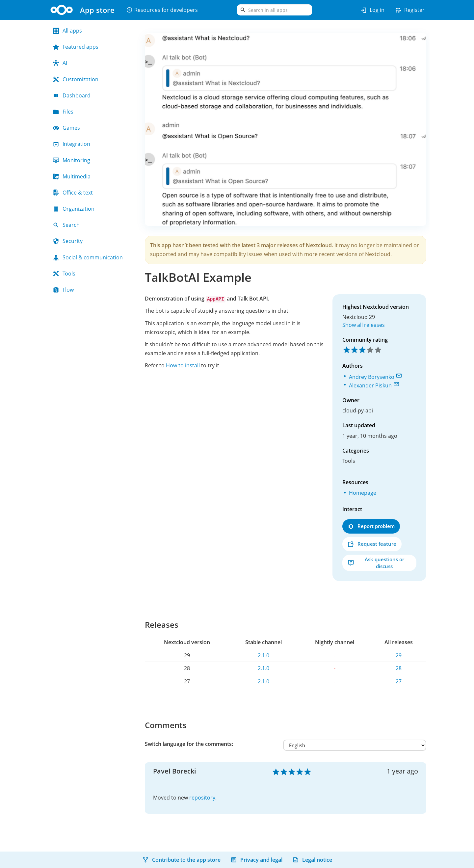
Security (68, 241)
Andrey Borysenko (372, 377)
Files (63, 112)
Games (66, 128)
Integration (71, 144)
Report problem (371, 526)
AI (60, 63)
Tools (64, 274)
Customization (76, 79)
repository (202, 798)
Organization (74, 209)
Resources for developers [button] (162, 10)
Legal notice (312, 860)
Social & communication (88, 257)
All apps (67, 31)
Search (66, 225)
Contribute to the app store (181, 860)
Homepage (363, 493)
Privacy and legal (256, 860)
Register (409, 10)
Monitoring (71, 160)
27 (399, 681)
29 (399, 655)
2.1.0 (263, 655)
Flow (63, 290)
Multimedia (72, 176)
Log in (372, 10)
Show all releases (364, 325)
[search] (275, 10)
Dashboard (72, 95)
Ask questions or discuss (376, 563)
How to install (183, 365)
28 (399, 668)
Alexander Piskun (370, 385)
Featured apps (76, 47)
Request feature (372, 544)
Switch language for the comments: (189, 744)
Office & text (73, 193)
